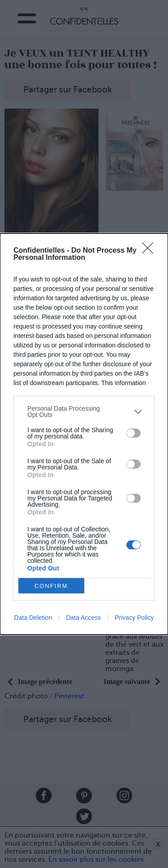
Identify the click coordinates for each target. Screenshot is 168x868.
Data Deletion (33, 618)
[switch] (134, 433)
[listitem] (84, 412)
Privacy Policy (134, 618)
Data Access (83, 618)
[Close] (151, 251)
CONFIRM (51, 586)
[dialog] (84, 434)
